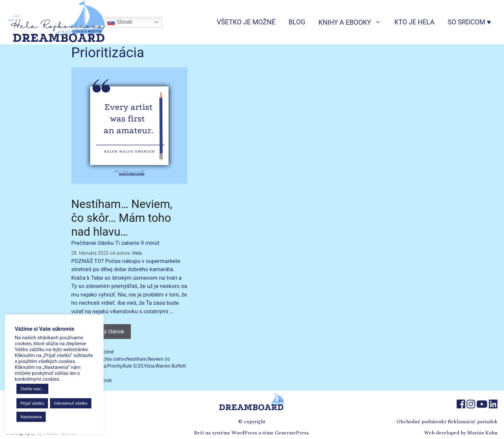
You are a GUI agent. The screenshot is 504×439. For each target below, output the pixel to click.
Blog (297, 22)
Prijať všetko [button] (32, 403)
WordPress (244, 433)
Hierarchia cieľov (108, 359)
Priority (115, 366)
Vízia (149, 366)
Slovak (120, 22)
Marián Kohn (482, 433)
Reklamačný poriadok (473, 422)
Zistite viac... (32, 389)
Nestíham (136, 359)
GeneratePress (292, 433)
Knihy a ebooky (353, 22)
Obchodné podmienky (421, 422)
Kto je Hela (414, 22)
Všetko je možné (246, 22)
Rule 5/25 (133, 366)
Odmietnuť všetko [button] (71, 403)
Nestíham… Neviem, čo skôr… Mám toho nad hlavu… (122, 218)
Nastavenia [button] (31, 417)
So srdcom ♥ (469, 22)
